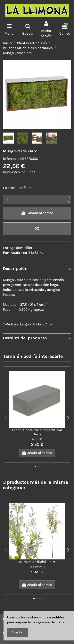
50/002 (37, 439)
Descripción (37, 269)
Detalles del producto (37, 338)
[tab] (37, 269)
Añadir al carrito (37, 213)
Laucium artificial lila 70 (37, 562)
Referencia (11, 159)
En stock (10, 188)
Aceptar (18, 632)
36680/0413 (37, 567)
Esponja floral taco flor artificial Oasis (37, 432)
